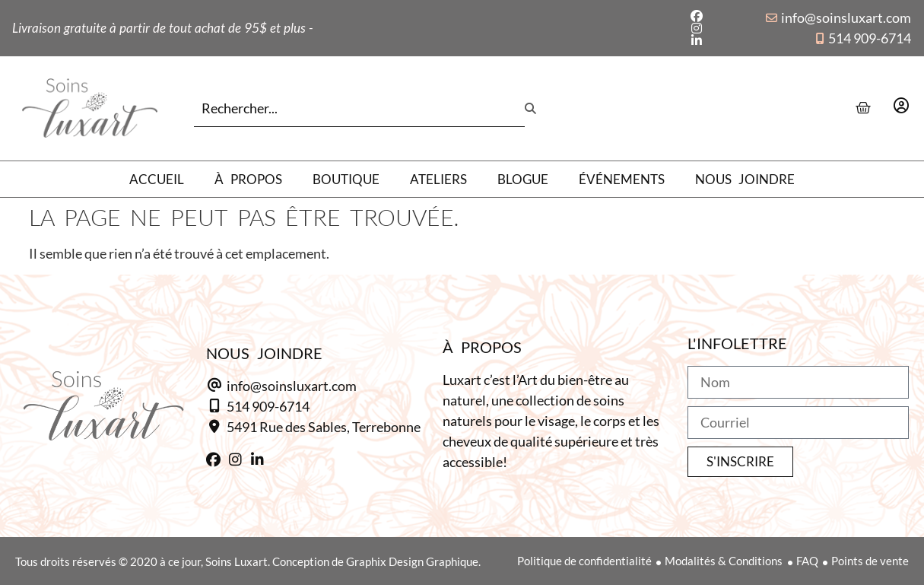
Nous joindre (745, 179)
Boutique (346, 179)
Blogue (523, 179)
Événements (622, 179)
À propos (248, 179)
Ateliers (438, 179)
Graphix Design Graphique (412, 561)
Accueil (157, 179)
